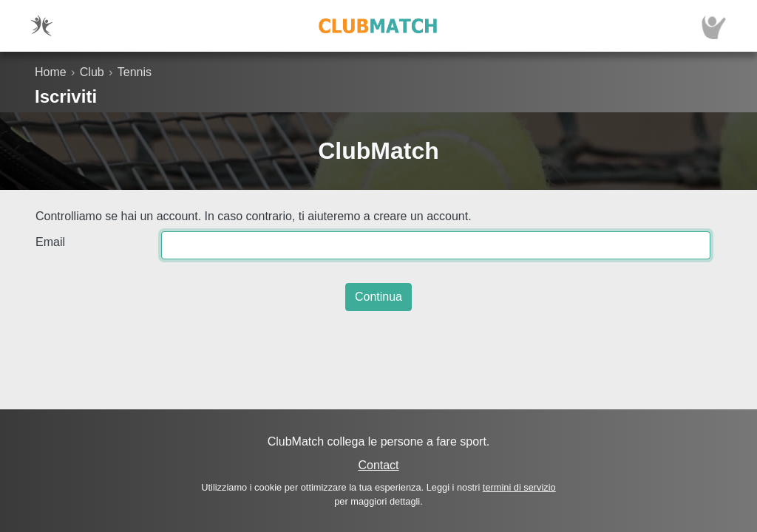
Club (92, 72)
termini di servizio (519, 487)
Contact (378, 465)
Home (51, 72)
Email (50, 242)
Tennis (135, 72)
